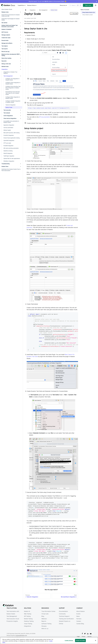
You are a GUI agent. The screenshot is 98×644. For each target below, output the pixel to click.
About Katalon (81, 611)
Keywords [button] (4, 61)
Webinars (44, 619)
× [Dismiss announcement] (96, 1)
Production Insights (12, 621)
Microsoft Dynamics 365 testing (12, 133)
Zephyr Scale (9, 107)
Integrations (27, 626)
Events (78, 614)
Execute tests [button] (5, 40)
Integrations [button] (5, 69)
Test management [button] (8, 76)
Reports (44, 621)
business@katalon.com (21, 635)
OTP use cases (7, 143)
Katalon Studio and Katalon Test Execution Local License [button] (10, 26)
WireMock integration (9, 161)
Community (62, 614)
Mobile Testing (28, 619)
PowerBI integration (8, 146)
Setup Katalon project (88, 15)
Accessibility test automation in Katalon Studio (11, 122)
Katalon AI (27, 611)
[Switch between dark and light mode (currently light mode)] (96, 5)
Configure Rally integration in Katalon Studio (13, 98)
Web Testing (28, 614)
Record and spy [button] (6, 51)
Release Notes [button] (31, 5)
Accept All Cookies (80, 640)
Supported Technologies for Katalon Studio (11, 19)
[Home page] (26, 10)
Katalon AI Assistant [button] (6, 29)
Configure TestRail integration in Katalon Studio (13, 102)
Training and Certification (66, 619)
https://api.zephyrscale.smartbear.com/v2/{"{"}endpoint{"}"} (49, 108)
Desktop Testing (29, 621)
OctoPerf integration (9, 135)
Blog (43, 616)
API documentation (44, 117)
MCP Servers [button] (5, 32)
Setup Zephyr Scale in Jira (89, 12)
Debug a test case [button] (6, 64)
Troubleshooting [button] (6, 164)
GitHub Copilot (7, 130)
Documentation (63, 611)
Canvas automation (8, 128)
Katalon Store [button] (5, 166)
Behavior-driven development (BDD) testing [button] (11, 55)
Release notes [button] (5, 12)
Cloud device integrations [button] (10, 118)
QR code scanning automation (11, 148)
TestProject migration (9, 156)
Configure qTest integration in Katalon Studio (13, 83)
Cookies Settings (69, 640)
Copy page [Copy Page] (74, 13)
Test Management (12, 616)
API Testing (27, 616)
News (78, 616)
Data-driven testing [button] (6, 58)
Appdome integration (9, 125)
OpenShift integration (9, 140)
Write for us (45, 629)
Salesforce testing (8, 151)
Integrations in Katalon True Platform (10, 73)
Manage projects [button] (6, 35)
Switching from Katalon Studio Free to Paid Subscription (11, 170)
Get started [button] (4, 23)
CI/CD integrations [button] (8, 116)
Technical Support (64, 616)
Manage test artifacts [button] (7, 43)
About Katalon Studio (7, 9)
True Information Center (48, 611)
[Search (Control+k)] (75, 5)
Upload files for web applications (12, 158)
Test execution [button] (7, 110)
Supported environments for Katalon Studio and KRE (11, 15)
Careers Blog (80, 624)
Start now (88, 5)
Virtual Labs (45, 614)
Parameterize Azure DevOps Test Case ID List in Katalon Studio (13, 93)
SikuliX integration (8, 153)
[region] (49, 641)
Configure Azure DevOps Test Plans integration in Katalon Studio (13, 88)
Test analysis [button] (7, 113)
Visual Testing (28, 624)
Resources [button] (63, 5)
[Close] (96, 640)
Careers (79, 621)
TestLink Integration (10, 105)
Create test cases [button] (6, 38)
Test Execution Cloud (13, 619)
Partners (79, 619)
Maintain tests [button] (5, 66)
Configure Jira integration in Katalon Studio (12, 79)
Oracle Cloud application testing (12, 138)
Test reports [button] (5, 49)
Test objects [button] (5, 46)
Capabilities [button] (21, 5)
